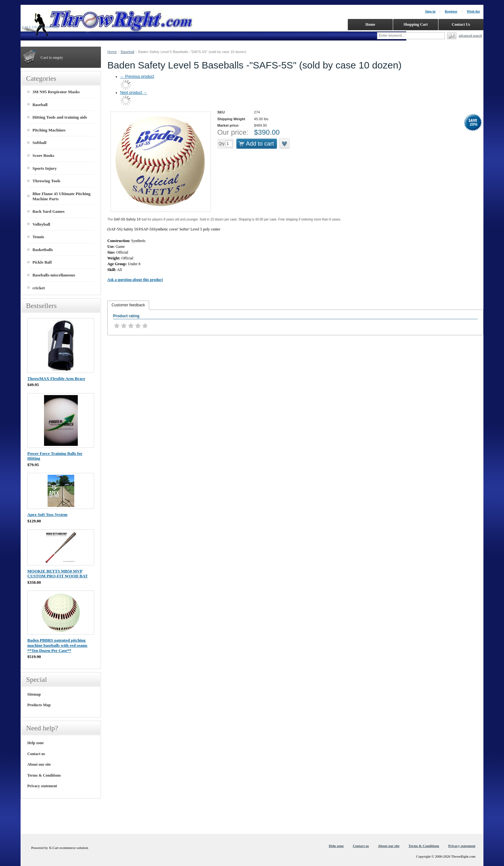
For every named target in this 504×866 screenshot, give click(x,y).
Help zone (36, 743)
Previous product (137, 77)
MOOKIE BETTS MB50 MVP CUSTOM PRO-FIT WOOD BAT (58, 574)
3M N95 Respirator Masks (56, 92)
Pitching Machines (49, 130)
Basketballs (43, 250)
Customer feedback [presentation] (128, 305)
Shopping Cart (416, 24)
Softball (39, 143)
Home (112, 52)
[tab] (128, 305)
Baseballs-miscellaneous (54, 275)
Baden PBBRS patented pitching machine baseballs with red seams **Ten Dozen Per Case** (57, 645)
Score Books (43, 155)
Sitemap (34, 694)
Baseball (128, 52)
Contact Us (461, 24)
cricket (39, 288)
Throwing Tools (46, 181)
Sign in (430, 11)
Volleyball (41, 224)
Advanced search (470, 35)
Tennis (38, 237)
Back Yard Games (49, 211)
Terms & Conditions (44, 775)
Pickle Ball (42, 262)
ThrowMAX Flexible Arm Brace (56, 379)
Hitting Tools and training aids (60, 117)
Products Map (39, 705)
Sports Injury (45, 168)
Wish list (473, 11)
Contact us (36, 754)
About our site (39, 764)
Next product (134, 93)
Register (451, 11)
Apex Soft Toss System (47, 514)
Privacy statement (42, 786)
